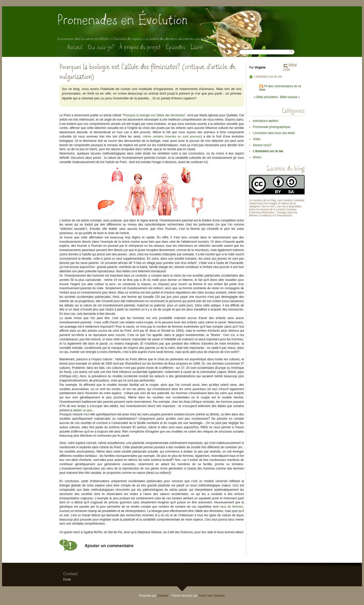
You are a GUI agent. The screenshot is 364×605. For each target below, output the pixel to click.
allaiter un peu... (84, 410)
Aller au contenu (66, 10)
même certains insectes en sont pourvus (172, 137)
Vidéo (257, 139)
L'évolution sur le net (268, 77)
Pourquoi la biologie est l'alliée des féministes (154, 115)
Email (67, 579)
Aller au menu (84, 10)
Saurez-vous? (262, 145)
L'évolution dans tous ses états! (274, 133)
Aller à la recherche (104, 10)
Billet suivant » (290, 97)
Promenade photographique (272, 127)
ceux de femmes (232, 507)
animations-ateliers (266, 121)
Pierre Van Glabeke (212, 596)
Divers (257, 157)
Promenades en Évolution (122, 20)
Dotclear (163, 596)
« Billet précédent (266, 97)
